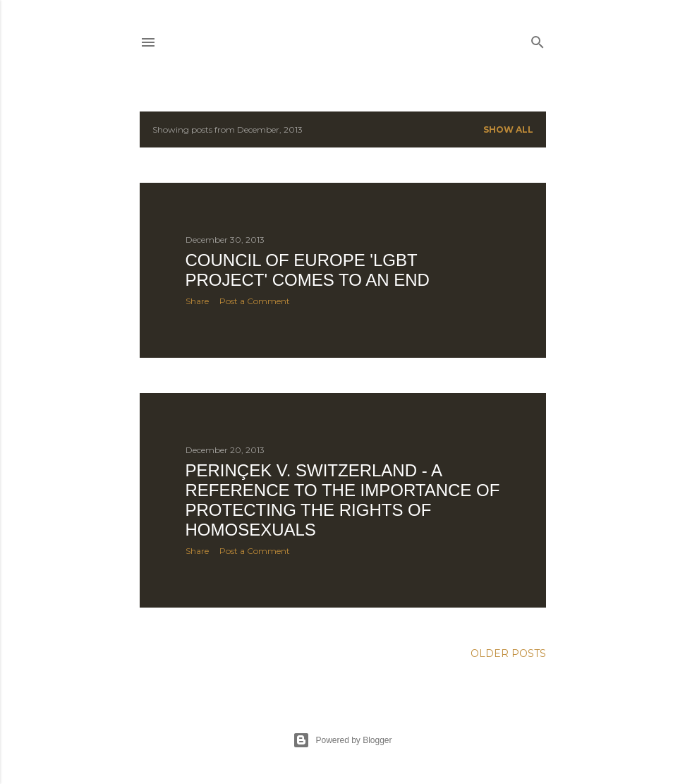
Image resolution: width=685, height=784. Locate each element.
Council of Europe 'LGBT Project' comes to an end (308, 270)
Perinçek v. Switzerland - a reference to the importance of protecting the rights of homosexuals (343, 500)
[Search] (538, 39)
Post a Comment (255, 301)
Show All (508, 129)
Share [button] (197, 301)
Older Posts (508, 653)
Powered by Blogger (342, 740)
